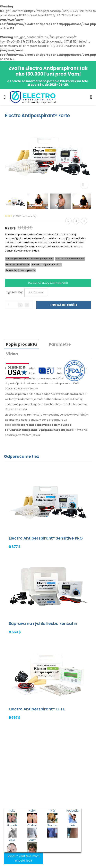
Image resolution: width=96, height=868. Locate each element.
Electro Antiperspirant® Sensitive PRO (46, 538)
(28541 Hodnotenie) (25, 216)
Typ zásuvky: (15, 292)
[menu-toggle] (5, 97)
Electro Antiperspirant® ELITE (37, 709)
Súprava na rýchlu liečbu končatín (43, 624)
